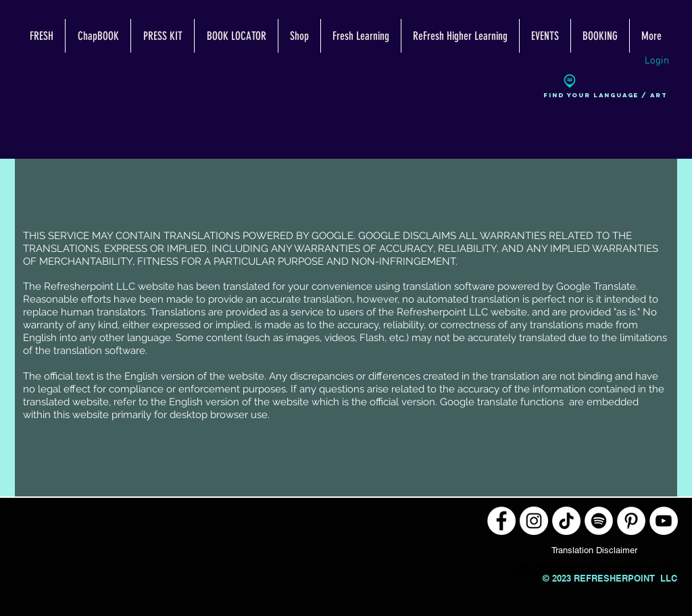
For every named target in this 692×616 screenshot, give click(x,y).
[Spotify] (599, 521)
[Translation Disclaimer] (594, 550)
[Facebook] (501, 521)
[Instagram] (534, 521)
